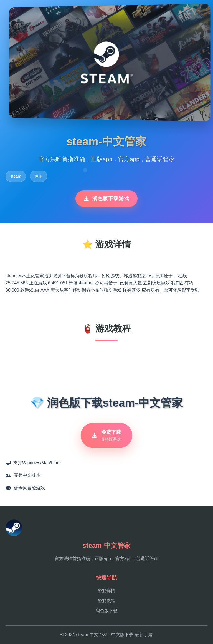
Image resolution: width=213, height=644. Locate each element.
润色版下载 (106, 611)
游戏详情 (106, 591)
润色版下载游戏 (106, 198)
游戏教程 (106, 601)
